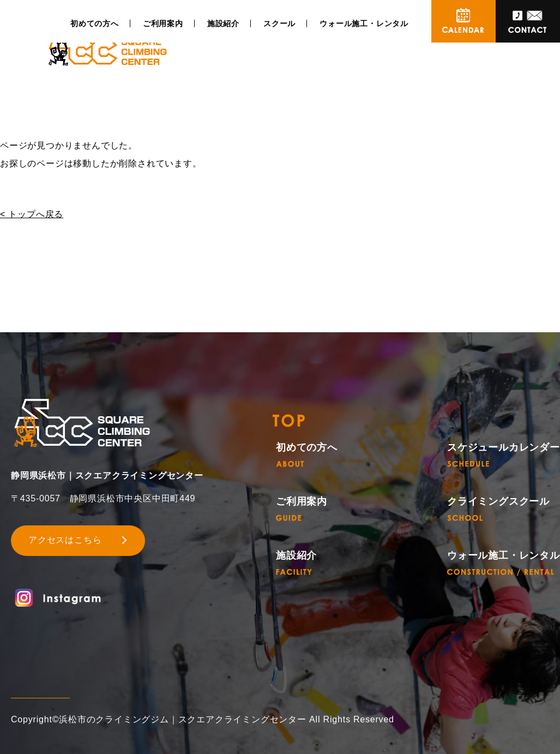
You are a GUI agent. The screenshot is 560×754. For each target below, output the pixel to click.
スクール (279, 23)
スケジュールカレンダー (504, 455)
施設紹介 (223, 23)
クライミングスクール (498, 509)
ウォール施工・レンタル (364, 23)
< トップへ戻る (32, 214)
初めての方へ (95, 23)
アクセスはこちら (65, 540)
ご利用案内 (163, 23)
